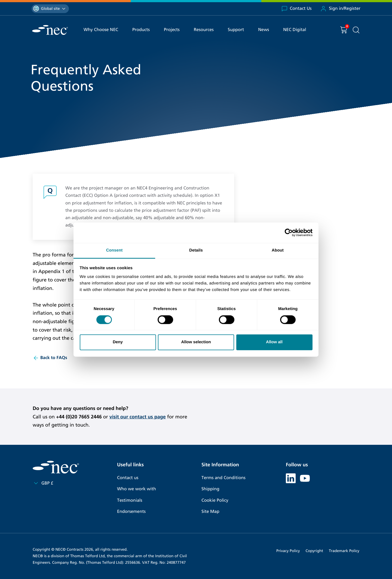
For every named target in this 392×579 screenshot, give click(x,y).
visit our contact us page (138, 417)
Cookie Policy (215, 500)
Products (141, 30)
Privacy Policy (288, 551)
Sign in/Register (340, 9)
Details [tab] (196, 250)
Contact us (128, 478)
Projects (172, 30)
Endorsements (131, 512)
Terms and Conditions (223, 478)
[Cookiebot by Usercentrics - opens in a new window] (289, 232)
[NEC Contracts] (50, 30)
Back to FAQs (50, 358)
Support (236, 30)
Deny (118, 342)
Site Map (210, 512)
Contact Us (296, 9)
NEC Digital (295, 30)
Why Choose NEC (101, 30)
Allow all (274, 342)
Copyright (314, 551)
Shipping (210, 489)
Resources (204, 30)
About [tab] (278, 250)
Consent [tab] (114, 250)
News (264, 30)
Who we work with (137, 489)
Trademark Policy (344, 551)
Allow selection (196, 342)
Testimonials (130, 500)
